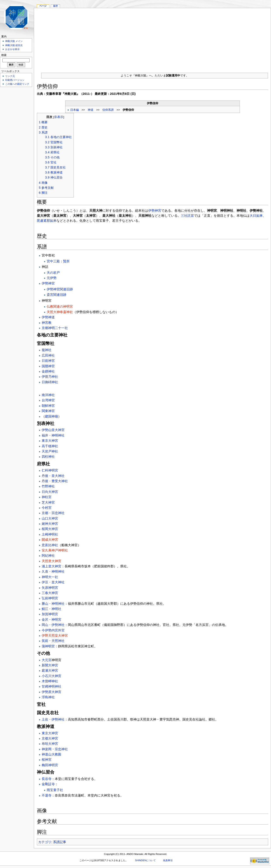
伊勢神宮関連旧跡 (60, 289)
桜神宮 (47, 760)
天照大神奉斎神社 (60, 312)
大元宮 (47, 660)
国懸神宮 (48, 366)
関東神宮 (48, 411)
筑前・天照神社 (53, 641)
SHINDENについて (145, 860)
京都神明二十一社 (55, 328)
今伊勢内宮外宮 (53, 630)
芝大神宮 (48, 502)
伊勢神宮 (155, 211)
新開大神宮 (50, 665)
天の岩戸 (53, 273)
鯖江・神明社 (51, 609)
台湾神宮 (48, 400)
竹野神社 (48, 486)
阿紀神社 (48, 555)
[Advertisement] (152, 39)
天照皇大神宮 (51, 561)
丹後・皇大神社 (53, 476)
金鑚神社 (48, 371)
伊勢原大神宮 (51, 692)
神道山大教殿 (51, 754)
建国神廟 (51, 416)
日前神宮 (48, 361)
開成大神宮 (50, 540)
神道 (91, 110)
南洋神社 (48, 395)
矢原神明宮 (50, 588)
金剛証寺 (48, 784)
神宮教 (47, 323)
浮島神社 (48, 697)
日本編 (75, 110)
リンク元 (10, 76)
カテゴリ (45, 842)
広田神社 (48, 355)
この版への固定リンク (17, 84)
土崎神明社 (50, 534)
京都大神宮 (50, 738)
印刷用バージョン (15, 80)
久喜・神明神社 (53, 571)
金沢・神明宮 (51, 619)
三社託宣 (187, 216)
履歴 (55, 6)
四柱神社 (48, 457)
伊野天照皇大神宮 (55, 635)
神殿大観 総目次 (14, 45)
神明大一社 (50, 577)
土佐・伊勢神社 (53, 719)
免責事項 (168, 860)
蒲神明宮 (48, 646)
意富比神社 (50, 545)
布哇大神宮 (50, 744)
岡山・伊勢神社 (53, 625)
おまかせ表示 (12, 49)
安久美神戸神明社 (55, 550)
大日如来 (256, 216)
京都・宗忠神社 (53, 513)
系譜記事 (60, 842)
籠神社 (47, 350)
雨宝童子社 (55, 790)
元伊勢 (52, 278)
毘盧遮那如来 (47, 221)
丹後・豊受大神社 (55, 481)
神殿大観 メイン (14, 41)
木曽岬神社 (50, 681)
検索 (4, 55)
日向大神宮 (50, 492)
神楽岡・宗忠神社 (55, 749)
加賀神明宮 (50, 614)
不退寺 (47, 795)
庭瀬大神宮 (50, 670)
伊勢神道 (48, 317)
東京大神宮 (50, 441)
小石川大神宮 (51, 676)
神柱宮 (47, 497)
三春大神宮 (50, 593)
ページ (43, 6)
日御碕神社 (50, 382)
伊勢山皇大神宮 (53, 430)
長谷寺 (47, 779)
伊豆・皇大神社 (53, 582)
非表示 (59, 117)
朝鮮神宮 (48, 406)
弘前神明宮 (50, 598)
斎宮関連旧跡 (57, 295)
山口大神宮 (50, 518)
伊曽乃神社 (50, 377)
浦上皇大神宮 (51, 566)
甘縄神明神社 (51, 686)
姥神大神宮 (50, 524)
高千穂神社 (50, 446)
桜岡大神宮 (50, 529)
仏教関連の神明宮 (60, 306)
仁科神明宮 (50, 470)
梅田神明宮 (50, 765)
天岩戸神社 (50, 451)
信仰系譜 (108, 110)
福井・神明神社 (53, 435)
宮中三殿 (53, 261)
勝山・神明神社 (53, 604)
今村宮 (47, 508)
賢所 (66, 261)
